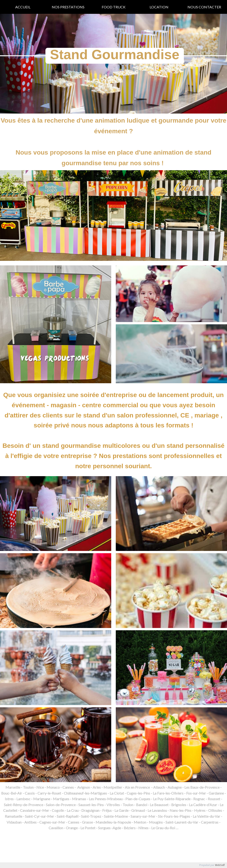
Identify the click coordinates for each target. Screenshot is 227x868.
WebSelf (220, 865)
